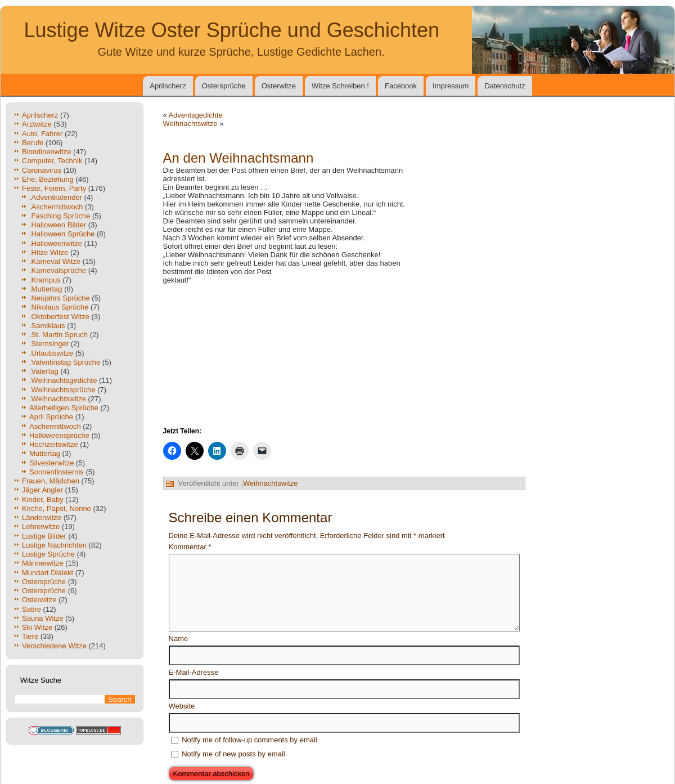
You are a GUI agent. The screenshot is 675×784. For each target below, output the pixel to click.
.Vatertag (44, 371)
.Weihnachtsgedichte (63, 380)
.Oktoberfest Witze (59, 317)
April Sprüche (51, 417)
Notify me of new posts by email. (234, 754)
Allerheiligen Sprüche (64, 408)
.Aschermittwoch (56, 207)
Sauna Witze (43, 618)
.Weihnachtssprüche (62, 390)
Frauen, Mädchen (51, 481)
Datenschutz (505, 86)
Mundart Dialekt (48, 573)
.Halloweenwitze (56, 243)
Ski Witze (37, 627)
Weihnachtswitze (190, 124)
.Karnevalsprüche (58, 270)
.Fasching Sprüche (60, 216)
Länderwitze (42, 518)
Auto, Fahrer (42, 134)
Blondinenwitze (46, 152)
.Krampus (45, 280)
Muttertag (45, 453)
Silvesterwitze (51, 463)
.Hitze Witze (49, 252)
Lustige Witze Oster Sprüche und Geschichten (232, 30)
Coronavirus (42, 170)
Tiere (30, 636)
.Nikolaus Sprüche (59, 307)
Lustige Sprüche (48, 554)
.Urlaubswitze (51, 353)
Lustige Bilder (44, 536)
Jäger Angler (42, 490)
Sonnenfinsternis (57, 472)
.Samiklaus (47, 326)
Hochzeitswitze (54, 444)
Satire (31, 609)
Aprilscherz (168, 86)
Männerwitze (43, 563)
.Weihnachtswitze (58, 399)
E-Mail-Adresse (194, 672)
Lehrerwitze (41, 527)
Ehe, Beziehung (48, 179)
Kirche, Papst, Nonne (57, 509)
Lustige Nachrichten (54, 545)
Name (179, 639)
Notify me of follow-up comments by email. (250, 740)
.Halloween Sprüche (62, 234)
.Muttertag (46, 289)
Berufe (33, 143)
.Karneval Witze (55, 261)
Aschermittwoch (55, 426)
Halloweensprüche (59, 435)
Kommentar (190, 547)
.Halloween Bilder (58, 225)
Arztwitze (37, 124)
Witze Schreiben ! (340, 86)
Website (182, 706)
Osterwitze (279, 86)
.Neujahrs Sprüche (60, 298)
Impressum (451, 86)
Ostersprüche (224, 86)
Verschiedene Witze (54, 646)
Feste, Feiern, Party (54, 188)
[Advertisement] (469, 222)
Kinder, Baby (43, 499)
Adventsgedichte (196, 115)
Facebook (401, 86)
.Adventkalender (56, 197)
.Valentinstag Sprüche (65, 362)
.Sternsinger (49, 344)
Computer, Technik (52, 161)
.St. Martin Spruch (58, 335)
